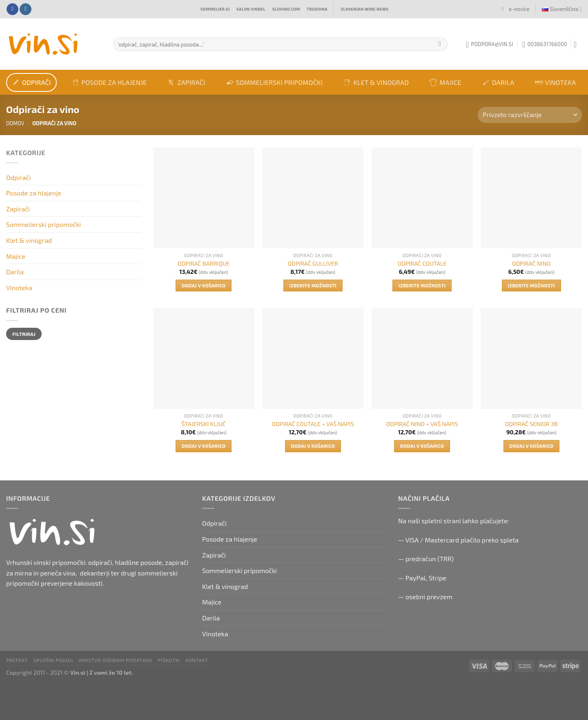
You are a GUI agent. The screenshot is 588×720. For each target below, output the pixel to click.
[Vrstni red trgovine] (530, 115)
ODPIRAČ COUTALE (422, 263)
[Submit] (440, 44)
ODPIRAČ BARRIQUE (204, 263)
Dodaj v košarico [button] (204, 285)
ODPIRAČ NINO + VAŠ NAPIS (422, 424)
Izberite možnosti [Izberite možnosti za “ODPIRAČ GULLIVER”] (313, 285)
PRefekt (17, 660)
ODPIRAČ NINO (531, 263)
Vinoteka (556, 82)
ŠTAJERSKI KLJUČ (204, 424)
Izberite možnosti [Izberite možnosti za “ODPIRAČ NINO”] (531, 285)
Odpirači (31, 82)
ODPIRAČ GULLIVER (313, 263)
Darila (498, 82)
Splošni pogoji (53, 660)
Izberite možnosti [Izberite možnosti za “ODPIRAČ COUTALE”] (422, 285)
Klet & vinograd (376, 82)
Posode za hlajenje (109, 82)
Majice (445, 82)
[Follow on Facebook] (12, 9)
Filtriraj (24, 334)
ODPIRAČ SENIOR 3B (531, 424)
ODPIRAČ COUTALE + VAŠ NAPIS (313, 424)
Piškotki (169, 660)
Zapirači (186, 82)
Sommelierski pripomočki (274, 82)
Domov (15, 123)
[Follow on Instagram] (26, 9)
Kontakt (197, 660)
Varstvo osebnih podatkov (115, 660)
